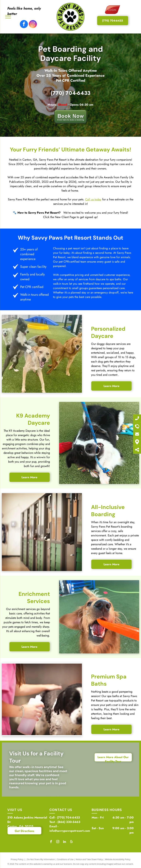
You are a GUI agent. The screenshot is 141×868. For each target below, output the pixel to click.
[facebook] (24, 25)
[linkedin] (64, 842)
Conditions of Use (65, 859)
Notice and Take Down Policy (89, 859)
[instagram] (33, 25)
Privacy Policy (17, 859)
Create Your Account (62, 835)
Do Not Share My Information (41, 859)
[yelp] (71, 842)
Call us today (93, 199)
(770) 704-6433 (70, 93)
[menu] (8, 17)
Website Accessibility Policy (118, 859)
